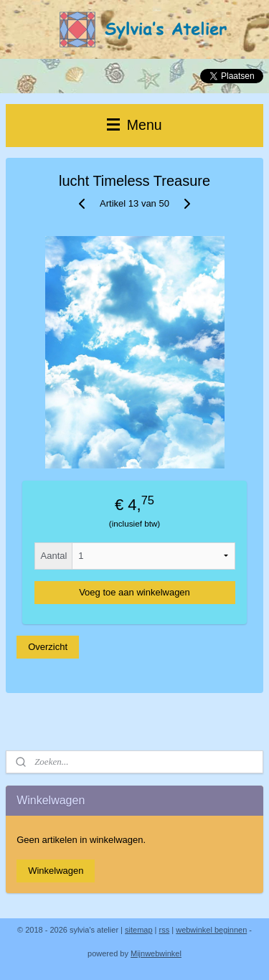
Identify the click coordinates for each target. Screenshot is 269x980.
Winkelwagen (56, 871)
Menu (134, 125)
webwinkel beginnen (211, 930)
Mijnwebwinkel (156, 953)
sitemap (139, 930)
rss (165, 930)
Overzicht (48, 647)
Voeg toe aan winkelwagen (134, 592)
